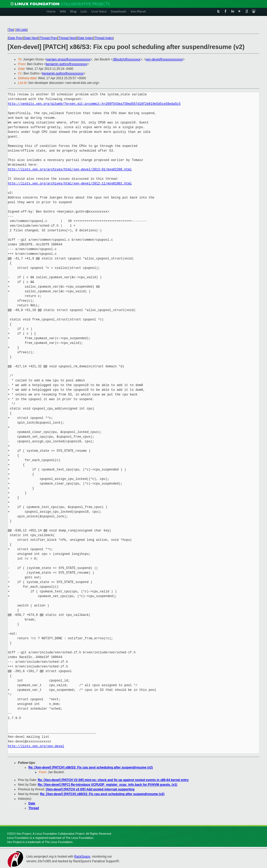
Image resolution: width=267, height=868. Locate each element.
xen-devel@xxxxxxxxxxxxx (164, 59)
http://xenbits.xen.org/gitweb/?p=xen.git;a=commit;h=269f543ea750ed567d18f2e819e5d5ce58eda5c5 (94, 104)
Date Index (85, 38)
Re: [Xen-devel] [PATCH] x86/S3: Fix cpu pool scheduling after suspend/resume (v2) (91, 767)
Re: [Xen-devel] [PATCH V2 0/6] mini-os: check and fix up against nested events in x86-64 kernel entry (113, 780)
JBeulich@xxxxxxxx (127, 59)
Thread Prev (48, 38)
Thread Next (67, 38)
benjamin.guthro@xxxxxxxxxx (66, 64)
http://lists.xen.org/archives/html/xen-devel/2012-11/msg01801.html (70, 184)
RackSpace (82, 857)
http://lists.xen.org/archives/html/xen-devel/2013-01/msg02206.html (70, 169)
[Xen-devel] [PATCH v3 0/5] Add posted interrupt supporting (90, 789)
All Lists (22, 30)
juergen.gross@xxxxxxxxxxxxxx (68, 59)
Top (11, 30)
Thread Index (104, 38)
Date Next (31, 38)
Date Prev (15, 38)
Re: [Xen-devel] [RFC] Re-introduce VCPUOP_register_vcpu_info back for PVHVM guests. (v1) (108, 785)
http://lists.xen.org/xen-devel (36, 746)
